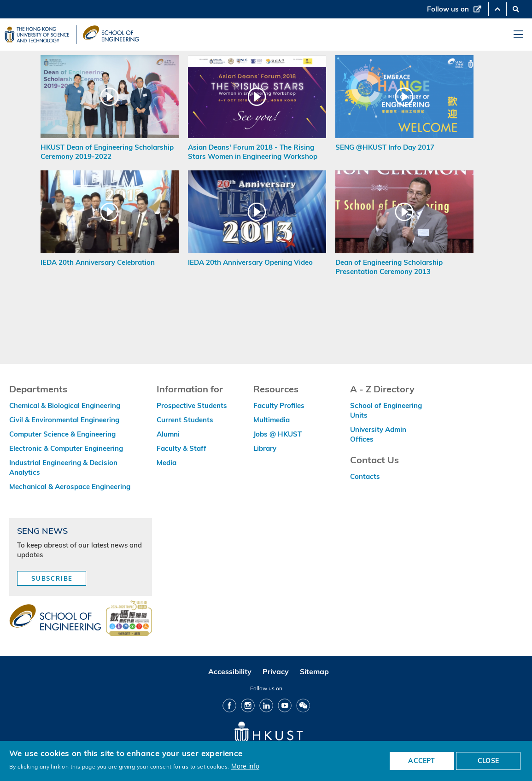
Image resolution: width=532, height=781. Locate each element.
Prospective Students (192, 405)
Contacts (365, 476)
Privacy (276, 671)
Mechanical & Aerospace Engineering (70, 487)
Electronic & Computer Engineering (66, 448)
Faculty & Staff (181, 448)
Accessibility (230, 671)
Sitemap (314, 671)
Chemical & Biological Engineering (65, 405)
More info (245, 766)
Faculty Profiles (279, 405)
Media (167, 463)
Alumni (168, 434)
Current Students (185, 420)
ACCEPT (421, 761)
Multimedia (272, 420)
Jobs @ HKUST (278, 434)
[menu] (518, 35)
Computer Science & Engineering (62, 434)
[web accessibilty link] (129, 619)
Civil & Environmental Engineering (64, 420)
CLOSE (488, 761)
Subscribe (52, 578)
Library (265, 448)
